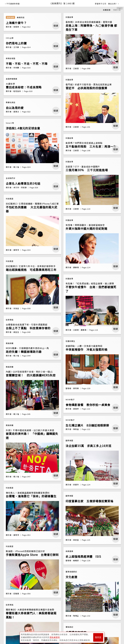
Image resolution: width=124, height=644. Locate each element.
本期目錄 (107, 10)
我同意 (98, 637)
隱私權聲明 (55, 637)
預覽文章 (117, 10)
